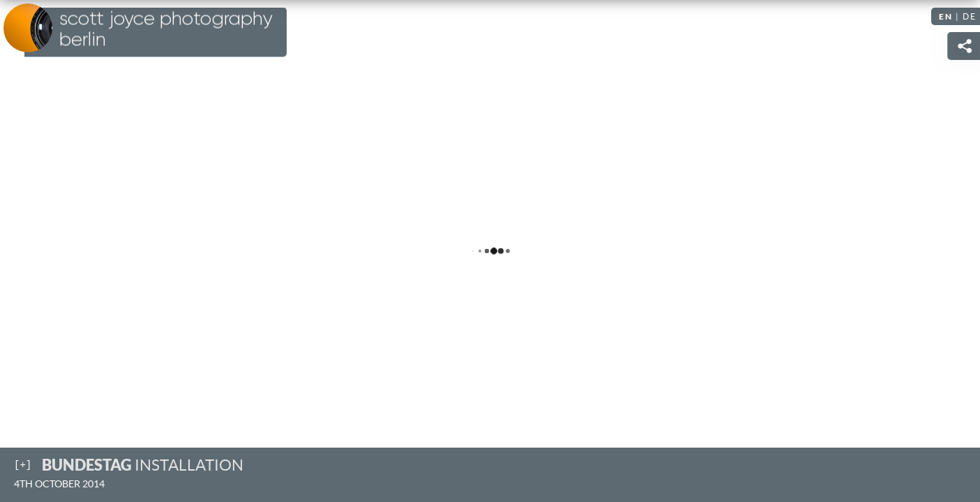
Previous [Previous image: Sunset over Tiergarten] (24, 251)
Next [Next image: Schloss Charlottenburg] (956, 251)
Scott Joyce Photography (166, 29)
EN (946, 16)
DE (970, 16)
